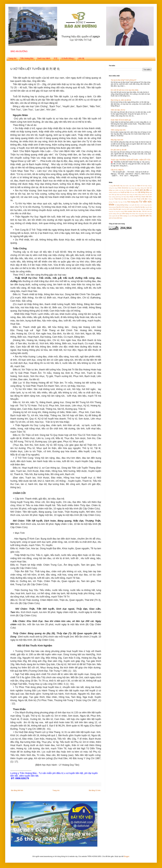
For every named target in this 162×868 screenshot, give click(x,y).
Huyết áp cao (116, 192)
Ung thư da (131, 207)
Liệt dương (141, 192)
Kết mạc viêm (134, 192)
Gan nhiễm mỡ (117, 190)
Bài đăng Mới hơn (17, 790)
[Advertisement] (125, 250)
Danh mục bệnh (44, 58)
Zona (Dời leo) (118, 218)
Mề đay (124, 195)
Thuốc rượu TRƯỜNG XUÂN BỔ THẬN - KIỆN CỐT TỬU (131, 160)
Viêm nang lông (140, 214)
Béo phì (134, 186)
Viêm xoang (123, 216)
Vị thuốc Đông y (68, 58)
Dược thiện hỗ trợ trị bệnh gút (121, 120)
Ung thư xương (120, 211)
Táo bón (111, 199)
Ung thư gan (117, 209)
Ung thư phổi (125, 209)
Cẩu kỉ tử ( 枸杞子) (117, 170)
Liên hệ (81, 58)
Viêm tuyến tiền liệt (114, 216)
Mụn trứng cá (130, 195)
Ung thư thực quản (135, 209)
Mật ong (119, 195)
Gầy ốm (124, 190)
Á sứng (111, 186)
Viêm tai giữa (148, 214)
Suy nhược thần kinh (145, 197)
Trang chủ (12, 58)
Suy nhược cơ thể (132, 197)
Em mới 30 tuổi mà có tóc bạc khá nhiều (125, 90)
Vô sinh (129, 216)
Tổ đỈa (125, 202)
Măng (147, 192)
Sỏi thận (124, 197)
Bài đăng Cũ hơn (95, 790)
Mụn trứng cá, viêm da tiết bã (121, 100)
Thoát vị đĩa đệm (142, 199)
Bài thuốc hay (118, 186)
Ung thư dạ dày (140, 207)
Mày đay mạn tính (117, 140)
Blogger (127, 856)
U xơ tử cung (143, 205)
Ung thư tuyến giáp (146, 209)
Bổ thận (145, 186)
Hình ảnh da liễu (142, 190)
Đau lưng (131, 188)
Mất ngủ (114, 195)
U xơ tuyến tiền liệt (134, 205)
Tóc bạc (120, 202)
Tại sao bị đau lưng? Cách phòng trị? (124, 80)
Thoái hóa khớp (132, 199)
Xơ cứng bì (135, 216)
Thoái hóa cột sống (120, 199)
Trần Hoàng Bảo (27, 58)
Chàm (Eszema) (123, 188)
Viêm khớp (132, 214)
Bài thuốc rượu (127, 186)
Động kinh (144, 188)
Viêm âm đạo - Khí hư (140, 211)
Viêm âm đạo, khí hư (118, 110)
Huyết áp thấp (125, 192)
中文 (56, 58)
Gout (128, 190)
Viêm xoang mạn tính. (118, 130)
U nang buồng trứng (121, 205)
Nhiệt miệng (138, 195)
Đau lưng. (137, 188)
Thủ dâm (115, 202)
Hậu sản (132, 190)
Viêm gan (119, 214)
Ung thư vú (112, 211)
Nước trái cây (146, 195)
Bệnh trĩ (140, 186)
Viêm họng (125, 214)
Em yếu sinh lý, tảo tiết (119, 150)
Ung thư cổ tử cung (122, 207)
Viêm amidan (128, 211)
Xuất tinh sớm (144, 216)
